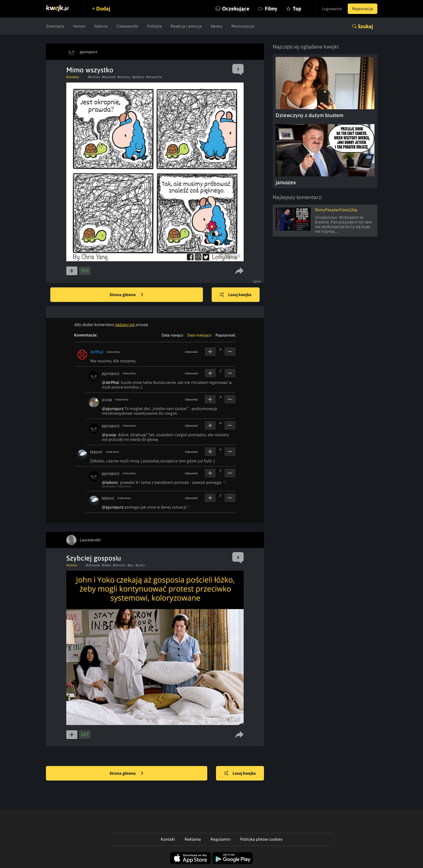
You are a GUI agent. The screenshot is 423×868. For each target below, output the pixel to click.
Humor (79, 26)
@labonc (110, 482)
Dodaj (103, 9)
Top (297, 9)
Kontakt (168, 839)
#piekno (138, 77)
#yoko (140, 565)
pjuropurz (111, 373)
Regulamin (221, 839)
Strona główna (126, 295)
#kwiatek (109, 77)
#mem (106, 565)
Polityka (155, 26)
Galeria (101, 26)
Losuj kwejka (235, 295)
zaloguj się (125, 325)
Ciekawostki (127, 26)
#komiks (94, 77)
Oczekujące (236, 9)
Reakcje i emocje (186, 26)
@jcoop (109, 435)
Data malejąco (199, 335)
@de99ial (110, 382)
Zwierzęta (55, 26)
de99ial (97, 352)
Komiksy (73, 77)
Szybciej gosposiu (94, 558)
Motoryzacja (243, 26)
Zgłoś (257, 281)
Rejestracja (363, 9)
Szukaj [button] (365, 26)
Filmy (271, 9)
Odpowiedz (191, 352)
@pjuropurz (113, 409)
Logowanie (332, 9)
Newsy (217, 26)
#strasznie (154, 77)
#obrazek (93, 565)
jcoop (107, 400)
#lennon (119, 565)
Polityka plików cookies (261, 839)
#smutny (124, 77)
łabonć (96, 452)
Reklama (193, 839)
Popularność (225, 335)
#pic (131, 565)
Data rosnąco (172, 335)
